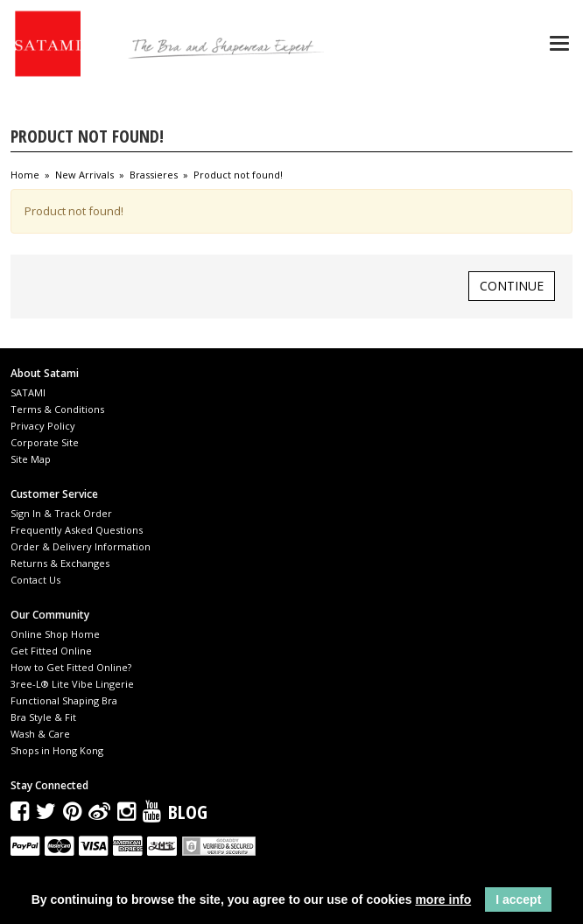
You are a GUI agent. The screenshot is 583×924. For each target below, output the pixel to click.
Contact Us (35, 580)
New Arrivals (84, 175)
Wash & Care (40, 734)
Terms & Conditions (57, 409)
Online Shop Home (55, 634)
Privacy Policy (43, 426)
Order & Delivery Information (81, 546)
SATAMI (28, 392)
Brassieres (154, 175)
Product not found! (238, 175)
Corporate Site (45, 442)
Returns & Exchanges (60, 563)
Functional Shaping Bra (64, 700)
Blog (188, 811)
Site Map (31, 459)
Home (25, 175)
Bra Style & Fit (43, 717)
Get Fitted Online (51, 651)
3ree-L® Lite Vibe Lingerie (72, 684)
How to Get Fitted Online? (71, 667)
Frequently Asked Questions (77, 530)
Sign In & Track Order (61, 513)
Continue (512, 286)
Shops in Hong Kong (57, 750)
